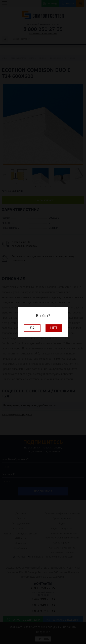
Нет (54, 328)
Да (32, 328)
